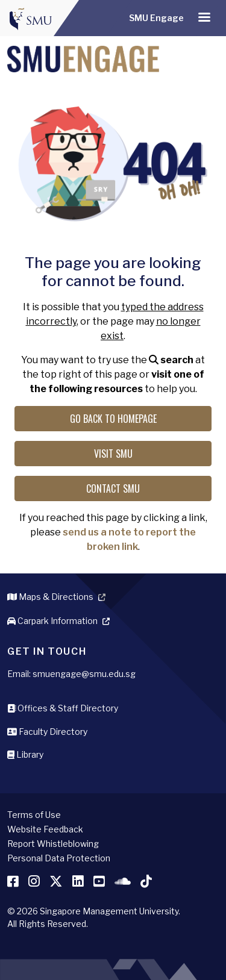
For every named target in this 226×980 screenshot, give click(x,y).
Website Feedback (45, 829)
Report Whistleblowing (53, 844)
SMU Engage (156, 18)
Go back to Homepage (113, 419)
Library (25, 754)
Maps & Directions (50, 597)
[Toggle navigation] (204, 18)
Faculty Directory (47, 732)
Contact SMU (113, 488)
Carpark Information (52, 621)
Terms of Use (34, 815)
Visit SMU (113, 454)
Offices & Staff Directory (63, 708)
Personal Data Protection (59, 858)
